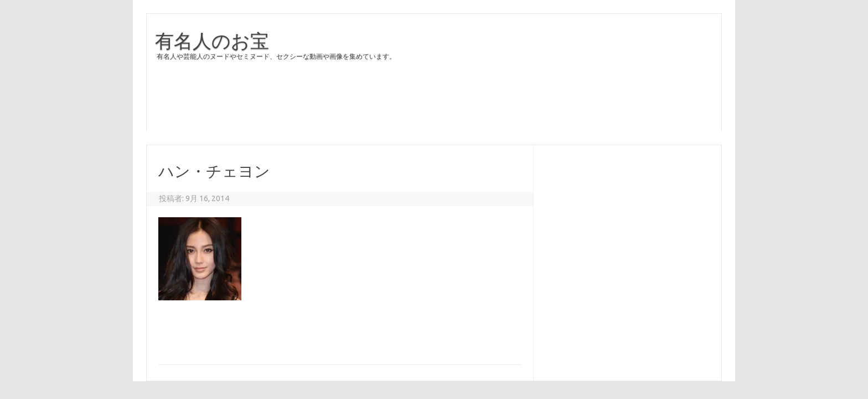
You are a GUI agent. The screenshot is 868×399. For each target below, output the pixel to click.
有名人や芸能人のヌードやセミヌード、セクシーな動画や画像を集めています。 (276, 56)
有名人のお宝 (212, 40)
